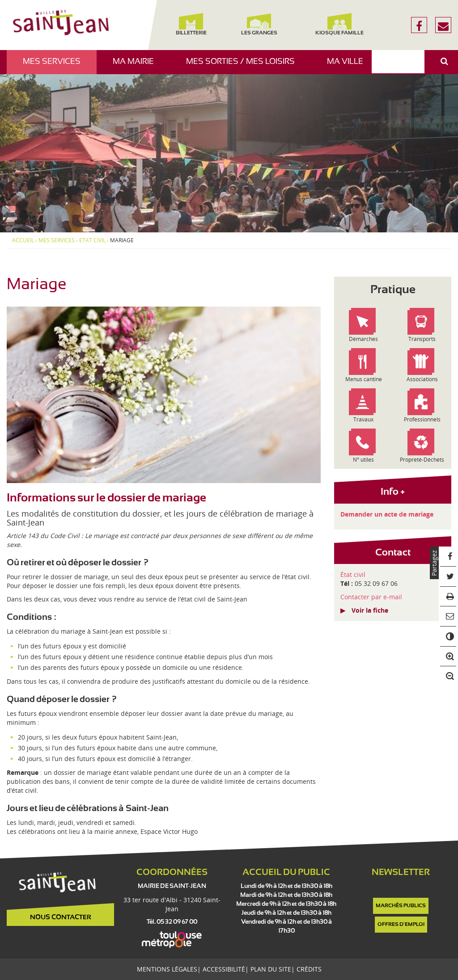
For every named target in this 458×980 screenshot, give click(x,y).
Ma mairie (137, 66)
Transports (422, 339)
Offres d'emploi (401, 925)
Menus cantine (364, 379)
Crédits (309, 969)
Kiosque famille (339, 24)
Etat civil (92, 240)
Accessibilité (224, 969)
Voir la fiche (370, 610)
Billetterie (191, 24)
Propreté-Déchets (422, 460)
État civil (353, 574)
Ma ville (348, 66)
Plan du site (271, 969)
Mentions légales (167, 969)
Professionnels (422, 419)
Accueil (23, 240)
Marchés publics (401, 906)
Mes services (55, 66)
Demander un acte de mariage (387, 514)
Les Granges (259, 24)
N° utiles (363, 460)
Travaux (363, 419)
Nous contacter (61, 917)
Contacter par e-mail (371, 597)
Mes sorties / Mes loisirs (244, 66)
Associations (422, 379)
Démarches (363, 339)
